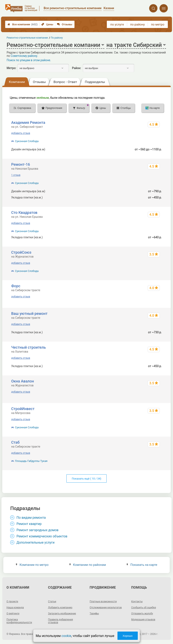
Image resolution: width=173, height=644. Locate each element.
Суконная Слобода (27, 141)
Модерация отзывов (143, 620)
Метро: (11, 68)
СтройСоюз (21, 252)
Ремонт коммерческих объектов (42, 536)
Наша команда (15, 607)
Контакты (137, 601)
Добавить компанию (60, 607)
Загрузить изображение (62, 614)
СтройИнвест (23, 409)
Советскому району (24, 56)
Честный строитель (29, 347)
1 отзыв (16, 175)
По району (57, 38)
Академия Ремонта (28, 122)
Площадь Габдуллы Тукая (31, 461)
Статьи (52, 601)
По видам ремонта (31, 518)
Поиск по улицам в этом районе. (29, 60)
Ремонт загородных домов (37, 530)
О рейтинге (13, 614)
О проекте (12, 601)
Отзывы (65, 24)
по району (137, 24)
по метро (158, 24)
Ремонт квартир (29, 524)
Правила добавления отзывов (61, 621)
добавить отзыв (21, 133)
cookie (66, 636)
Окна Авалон (23, 381)
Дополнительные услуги (35, 542)
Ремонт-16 (21, 164)
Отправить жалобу (142, 614)
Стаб (15, 442)
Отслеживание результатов (106, 607)
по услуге (117, 24)
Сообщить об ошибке (143, 607)
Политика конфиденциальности (19, 621)
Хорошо (128, 636)
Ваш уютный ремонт (29, 313)
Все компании (23, 24)
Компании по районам (88, 565)
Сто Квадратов (24, 212)
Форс (16, 286)
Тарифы (94, 614)
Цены (47, 24)
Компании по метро (32, 565)
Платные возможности (103, 601)
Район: (77, 68)
